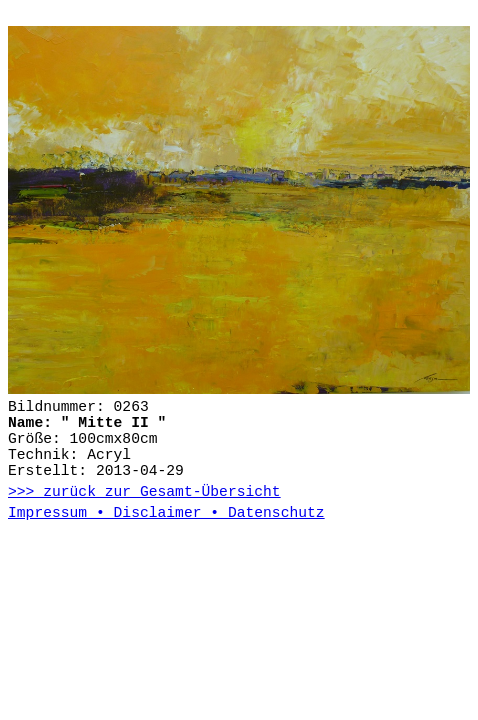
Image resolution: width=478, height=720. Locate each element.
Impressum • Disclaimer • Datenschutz (166, 513)
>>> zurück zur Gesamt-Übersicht (144, 492)
